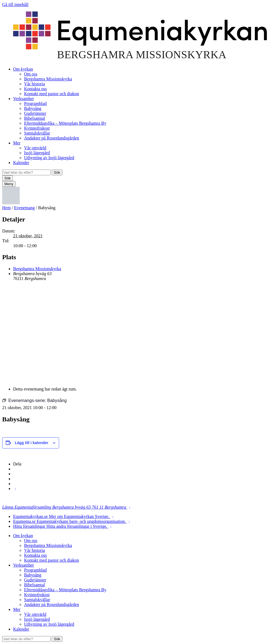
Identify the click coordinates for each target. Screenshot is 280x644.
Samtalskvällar (37, 133)
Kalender (21, 163)
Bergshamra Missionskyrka (48, 79)
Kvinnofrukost (37, 128)
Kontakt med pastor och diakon (52, 94)
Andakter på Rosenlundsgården (52, 138)
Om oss (31, 74)
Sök (57, 172)
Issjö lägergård (37, 153)
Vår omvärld (35, 148)
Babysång (33, 108)
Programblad (35, 104)
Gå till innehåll (15, 5)
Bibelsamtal (34, 118)
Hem (6, 208)
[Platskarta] (140, 333)
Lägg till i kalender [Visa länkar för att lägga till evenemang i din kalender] (32, 443)
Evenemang (25, 208)
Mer (17, 143)
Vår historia (34, 84)
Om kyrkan (23, 69)
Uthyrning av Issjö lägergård (49, 158)
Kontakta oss (35, 89)
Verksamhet (24, 99)
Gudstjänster (35, 113)
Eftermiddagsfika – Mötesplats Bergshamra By (65, 123)
